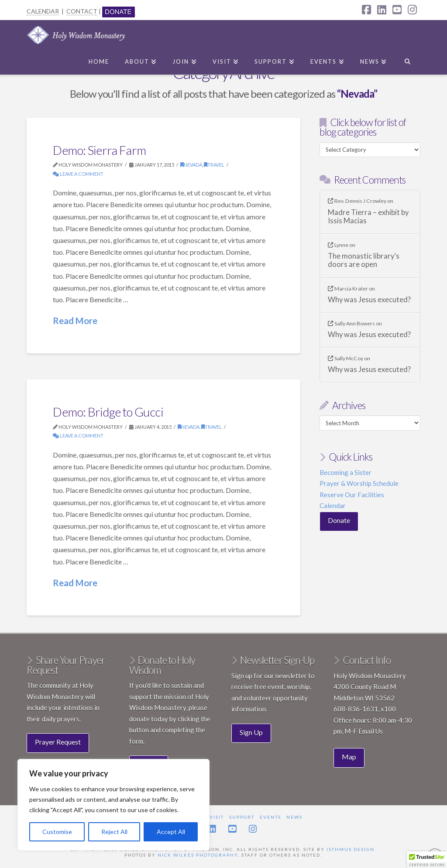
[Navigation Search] (407, 60)
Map (349, 757)
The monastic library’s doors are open (364, 261)
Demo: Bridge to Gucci (108, 412)
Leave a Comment (78, 174)
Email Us (371, 731)
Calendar (333, 506)
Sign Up (251, 732)
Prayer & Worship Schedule (359, 483)
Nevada (191, 165)
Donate (339, 520)
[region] (113, 805)
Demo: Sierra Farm (99, 150)
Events (270, 817)
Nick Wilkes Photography (198, 855)
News (294, 817)
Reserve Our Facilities (352, 495)
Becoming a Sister (346, 472)
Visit (217, 817)
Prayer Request (58, 742)
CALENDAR (43, 11)
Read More (75, 321)
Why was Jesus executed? (369, 300)
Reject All (114, 832)
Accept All (171, 832)
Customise (57, 832)
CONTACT (82, 11)
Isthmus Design (351, 849)
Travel (214, 165)
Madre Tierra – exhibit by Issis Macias (368, 217)
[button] (427, 860)
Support (242, 817)
